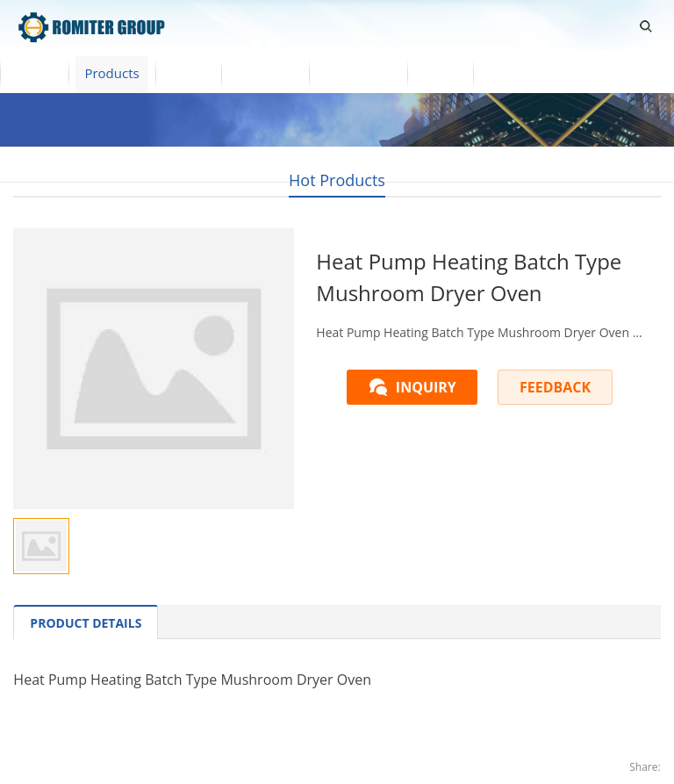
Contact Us (358, 73)
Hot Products (337, 180)
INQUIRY (426, 387)
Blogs (505, 73)
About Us (265, 73)
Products (111, 73)
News (440, 73)
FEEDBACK (555, 387)
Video (188, 73)
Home (34, 73)
